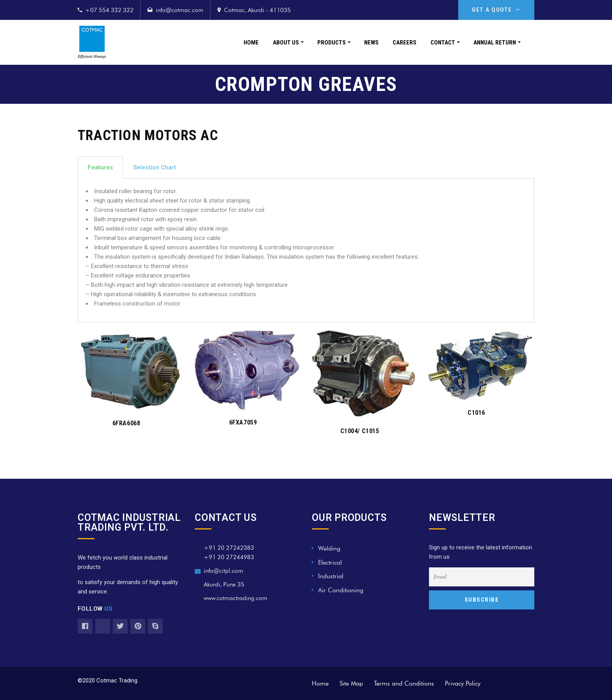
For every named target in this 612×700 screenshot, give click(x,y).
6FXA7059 (243, 422)
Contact (443, 43)
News (371, 43)
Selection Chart (155, 167)
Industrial (331, 576)
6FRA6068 (126, 423)
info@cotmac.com (180, 10)
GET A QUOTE (496, 10)
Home (251, 43)
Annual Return (495, 43)
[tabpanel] (306, 251)
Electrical (330, 562)
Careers (405, 43)
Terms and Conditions (404, 683)
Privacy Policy (463, 683)
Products (332, 43)
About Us (286, 43)
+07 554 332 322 (109, 10)
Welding (329, 548)
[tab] (100, 168)
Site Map (351, 683)
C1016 (476, 413)
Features (100, 167)
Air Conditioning (341, 590)
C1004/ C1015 (360, 431)
